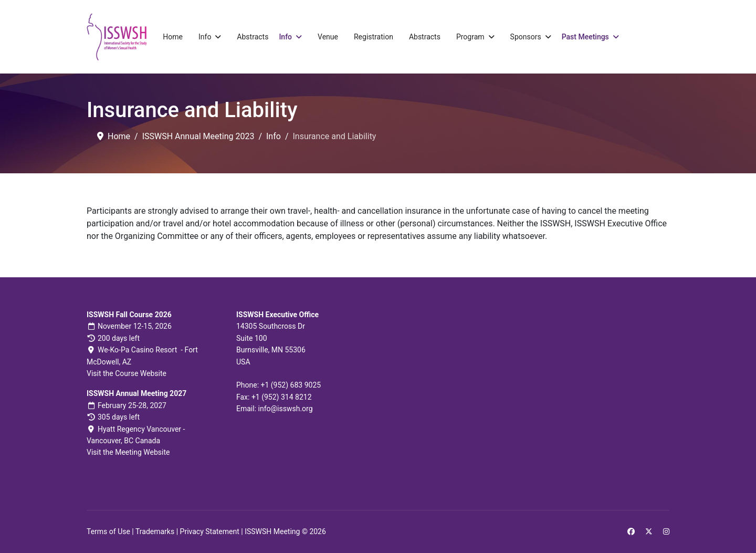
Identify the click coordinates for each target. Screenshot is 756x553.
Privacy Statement (210, 531)
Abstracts (253, 37)
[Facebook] (631, 531)
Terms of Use (108, 531)
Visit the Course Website (127, 373)
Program (470, 37)
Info (205, 37)
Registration (374, 37)
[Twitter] (649, 531)
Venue (328, 37)
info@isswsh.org (286, 409)
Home (173, 37)
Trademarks (155, 531)
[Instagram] (666, 531)
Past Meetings (585, 37)
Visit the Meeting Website (128, 452)
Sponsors (526, 37)
